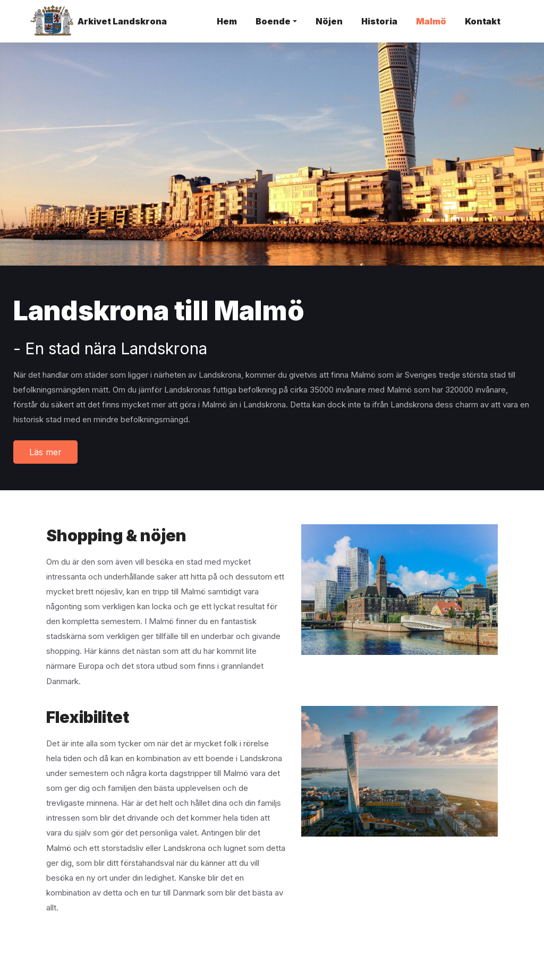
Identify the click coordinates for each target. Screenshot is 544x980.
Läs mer (45, 452)
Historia (379, 21)
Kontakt (483, 21)
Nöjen (329, 21)
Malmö (431, 21)
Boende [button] (273, 21)
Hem (227, 21)
